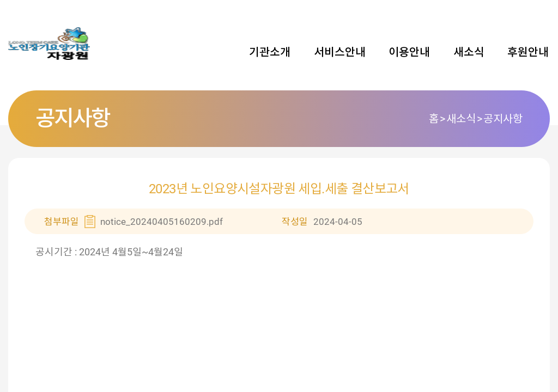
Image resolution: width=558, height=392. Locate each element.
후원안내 (528, 52)
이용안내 (409, 52)
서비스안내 (340, 52)
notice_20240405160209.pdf (162, 222)
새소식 (469, 52)
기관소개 (270, 52)
